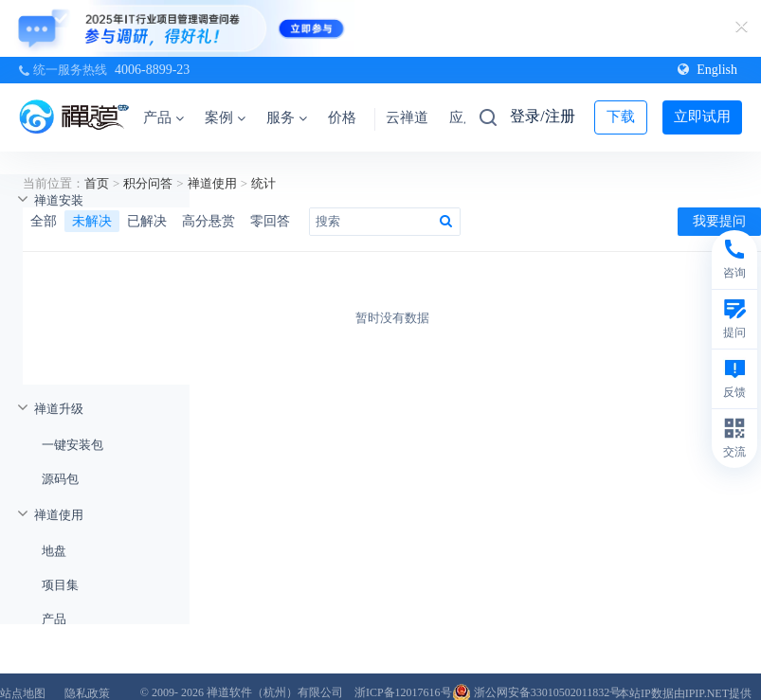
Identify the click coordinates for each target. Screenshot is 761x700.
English (707, 70)
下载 (621, 117)
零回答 (270, 221)
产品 (163, 117)
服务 (287, 117)
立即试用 (702, 117)
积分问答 (148, 183)
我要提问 (719, 221)
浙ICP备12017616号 (403, 692)
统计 (263, 183)
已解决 (147, 221)
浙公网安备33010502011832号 (537, 692)
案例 (225, 117)
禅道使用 (212, 183)
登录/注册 (542, 116)
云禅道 (407, 117)
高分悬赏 (208, 221)
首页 (97, 183)
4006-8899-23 (152, 70)
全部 (44, 221)
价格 (342, 117)
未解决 (92, 221)
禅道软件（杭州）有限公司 (275, 692)
